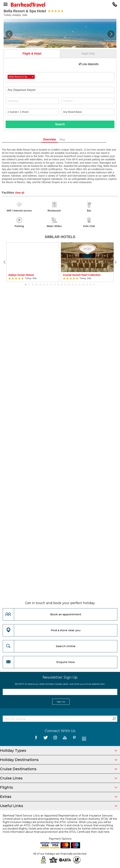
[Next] (115, 262)
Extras (59, 797)
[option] (33, 262)
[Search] (114, 719)
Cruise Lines (59, 778)
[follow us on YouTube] (65, 739)
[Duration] (88, 101)
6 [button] (44, 285)
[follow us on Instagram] (55, 739)
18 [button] (87, 285)
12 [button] (65, 285)
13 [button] (69, 285)
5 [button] (40, 285)
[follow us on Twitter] (46, 739)
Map (68, 139)
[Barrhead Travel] (60, 5)
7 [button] (47, 285)
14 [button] (73, 285)
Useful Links (59, 806)
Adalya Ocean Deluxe (21, 275)
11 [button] (62, 285)
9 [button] (55, 285)
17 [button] (83, 285)
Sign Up (61, 702)
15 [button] (76, 285)
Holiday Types (59, 751)
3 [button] (33, 285)
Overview (55, 139)
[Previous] (5, 262)
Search (60, 124)
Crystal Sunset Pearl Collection (82, 275)
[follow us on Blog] (84, 739)
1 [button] (26, 285)
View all (20, 193)
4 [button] (37, 285)
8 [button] (51, 285)
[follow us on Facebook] (36, 739)
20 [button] (94, 285)
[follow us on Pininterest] (74, 739)
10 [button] (58, 285)
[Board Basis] (88, 112)
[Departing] (32, 101)
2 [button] (29, 285)
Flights (59, 787)
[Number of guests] (32, 112)
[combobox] (60, 77)
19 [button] (91, 285)
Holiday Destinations (59, 760)
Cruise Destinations (59, 769)
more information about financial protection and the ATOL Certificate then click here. (56, 832)
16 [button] (80, 285)
